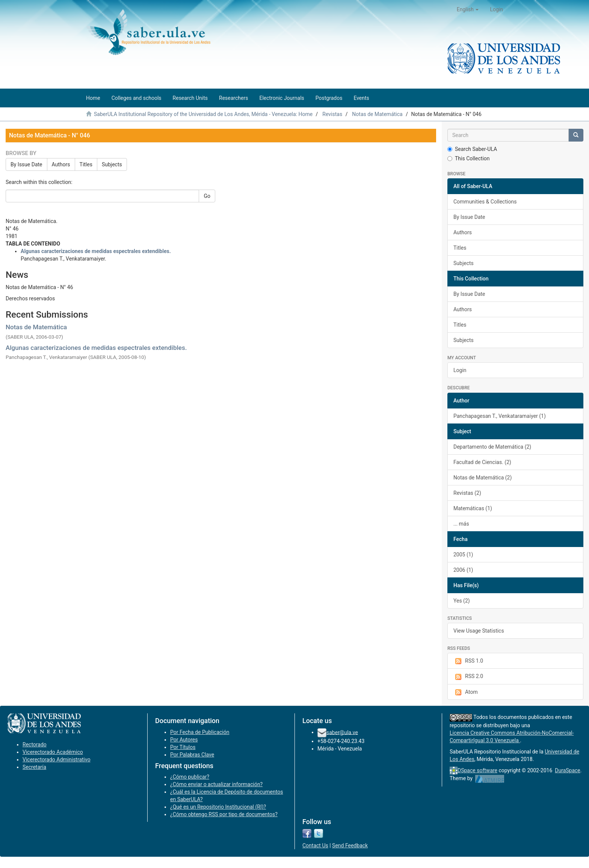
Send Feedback (350, 845)
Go (207, 196)
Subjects (112, 164)
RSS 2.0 (468, 677)
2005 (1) (463, 555)
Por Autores (184, 740)
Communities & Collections (485, 202)
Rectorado (35, 744)
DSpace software (477, 770)
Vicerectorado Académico (53, 752)
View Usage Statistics (479, 631)
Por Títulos (183, 747)
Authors (61, 164)
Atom (466, 692)
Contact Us (315, 845)
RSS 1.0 (468, 661)
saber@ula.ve (342, 732)
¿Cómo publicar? (190, 777)
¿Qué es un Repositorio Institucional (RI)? (218, 807)
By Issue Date (26, 164)
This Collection (469, 158)
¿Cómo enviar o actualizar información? (216, 784)
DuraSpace (568, 770)
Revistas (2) (467, 493)
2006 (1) (463, 570)
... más (461, 524)
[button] (468, 9)
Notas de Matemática (377, 114)
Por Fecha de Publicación (200, 732)
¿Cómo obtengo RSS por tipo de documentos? (224, 814)
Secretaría (34, 767)
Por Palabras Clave (192, 755)
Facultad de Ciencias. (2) (482, 462)
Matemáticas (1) (473, 508)
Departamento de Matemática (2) (492, 447)
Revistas (332, 114)
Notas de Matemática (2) (483, 478)
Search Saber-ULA (472, 149)
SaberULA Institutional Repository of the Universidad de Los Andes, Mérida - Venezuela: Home (203, 114)
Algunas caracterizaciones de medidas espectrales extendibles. (96, 348)
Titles (86, 164)
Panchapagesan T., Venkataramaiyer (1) (500, 416)
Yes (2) (462, 601)
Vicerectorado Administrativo (57, 759)
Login (460, 370)
